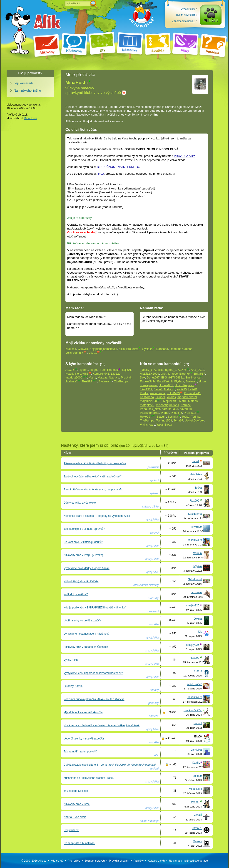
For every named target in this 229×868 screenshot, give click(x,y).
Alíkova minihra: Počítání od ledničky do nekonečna (95, 463)
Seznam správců (95, 861)
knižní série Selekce (76, 791)
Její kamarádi (23, 83)
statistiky (153, 598)
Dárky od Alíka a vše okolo (80, 503)
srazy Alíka (152, 559)
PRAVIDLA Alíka (184, 156)
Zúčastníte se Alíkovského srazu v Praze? (89, 778)
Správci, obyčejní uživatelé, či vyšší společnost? (93, 477)
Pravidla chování (119, 861)
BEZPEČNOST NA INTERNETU (118, 167)
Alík (156, 755)
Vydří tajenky (82, 621)
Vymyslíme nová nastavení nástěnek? (87, 634)
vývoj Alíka (152, 520)
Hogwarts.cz (71, 830)
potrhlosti (153, 467)
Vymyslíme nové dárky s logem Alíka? (87, 568)
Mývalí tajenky (83, 712)
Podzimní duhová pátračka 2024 (94, 699)
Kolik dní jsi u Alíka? (76, 594)
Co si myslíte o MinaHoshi (79, 843)
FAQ (101, 174)
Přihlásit (211, 21)
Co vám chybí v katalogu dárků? (83, 542)
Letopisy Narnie (73, 686)
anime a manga (149, 821)
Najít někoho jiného (27, 91)
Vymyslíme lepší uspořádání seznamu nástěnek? (93, 673)
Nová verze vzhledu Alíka (102, 725)
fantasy (154, 690)
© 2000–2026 (34, 861)
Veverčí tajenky (84, 739)
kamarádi (153, 611)
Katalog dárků (156, 861)
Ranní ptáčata (94, 490)
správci (154, 480)
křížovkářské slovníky (146, 585)
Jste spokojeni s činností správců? (84, 529)
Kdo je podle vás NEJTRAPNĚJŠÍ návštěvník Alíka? (95, 608)
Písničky (138, 861)
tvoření (155, 769)
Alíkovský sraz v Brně (77, 804)
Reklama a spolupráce (188, 861)
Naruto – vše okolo (75, 817)
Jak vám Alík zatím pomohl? (81, 752)
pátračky (153, 703)
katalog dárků (150, 507)
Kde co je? (57, 861)
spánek (154, 493)
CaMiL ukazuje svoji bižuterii (110, 765)
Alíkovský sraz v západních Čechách (86, 647)
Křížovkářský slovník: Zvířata (81, 581)
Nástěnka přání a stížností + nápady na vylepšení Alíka (97, 516)
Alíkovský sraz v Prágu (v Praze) (83, 555)
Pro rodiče (74, 861)
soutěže (154, 624)
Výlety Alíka (71, 660)
